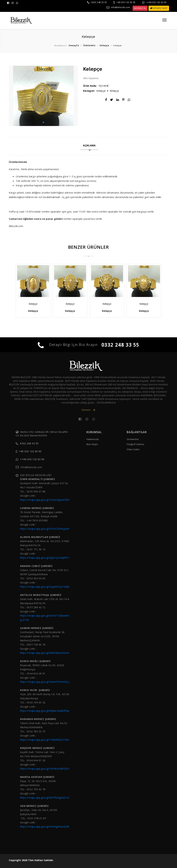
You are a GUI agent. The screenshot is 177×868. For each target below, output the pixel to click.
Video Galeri (133, 449)
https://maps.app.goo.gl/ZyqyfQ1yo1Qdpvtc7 (47, 587)
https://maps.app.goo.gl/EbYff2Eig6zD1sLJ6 (46, 798)
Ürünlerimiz (133, 439)
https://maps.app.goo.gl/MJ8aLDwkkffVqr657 (47, 711)
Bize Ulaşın (92, 444)
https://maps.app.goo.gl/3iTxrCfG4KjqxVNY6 (47, 529)
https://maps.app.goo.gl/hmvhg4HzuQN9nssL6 (48, 827)
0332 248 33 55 (99, 2)
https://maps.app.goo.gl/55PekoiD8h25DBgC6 (48, 769)
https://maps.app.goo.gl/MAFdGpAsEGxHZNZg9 (49, 653)
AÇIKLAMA (89, 145)
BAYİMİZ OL (140, 8)
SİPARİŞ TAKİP (159, 8)
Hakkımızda (93, 439)
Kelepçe (101, 91)
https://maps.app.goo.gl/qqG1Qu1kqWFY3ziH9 (48, 558)
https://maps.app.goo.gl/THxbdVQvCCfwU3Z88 (48, 740)
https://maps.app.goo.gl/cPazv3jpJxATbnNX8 (47, 500)
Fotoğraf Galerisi (135, 444)
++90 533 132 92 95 (156, 2)
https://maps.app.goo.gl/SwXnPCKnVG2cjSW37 (48, 682)
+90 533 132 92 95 (126, 2)
